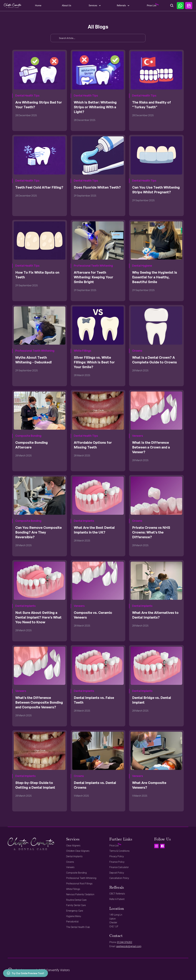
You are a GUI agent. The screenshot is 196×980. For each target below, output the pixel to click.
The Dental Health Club (78, 927)
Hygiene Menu (74, 916)
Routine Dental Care (76, 900)
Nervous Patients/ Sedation (80, 894)
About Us (67, 5)
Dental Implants (74, 856)
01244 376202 (125, 942)
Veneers (70, 867)
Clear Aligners (73, 846)
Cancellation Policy (119, 878)
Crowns (70, 862)
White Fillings (73, 889)
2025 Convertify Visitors (54, 970)
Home (38, 5)
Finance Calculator (119, 867)
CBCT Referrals (117, 894)
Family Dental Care (76, 905)
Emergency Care (75, 911)
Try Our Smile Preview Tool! (25, 973)
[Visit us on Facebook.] (162, 846)
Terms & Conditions (119, 851)
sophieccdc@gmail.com (129, 946)
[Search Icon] (172, 6)
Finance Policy (117, 862)
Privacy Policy (117, 856)
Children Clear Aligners (78, 851)
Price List (152, 5)
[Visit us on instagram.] (156, 846)
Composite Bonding (76, 873)
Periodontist (72, 922)
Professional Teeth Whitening (81, 878)
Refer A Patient (117, 899)
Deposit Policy (117, 873)
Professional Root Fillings (79, 884)
